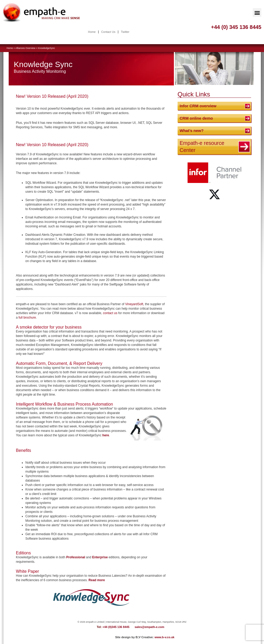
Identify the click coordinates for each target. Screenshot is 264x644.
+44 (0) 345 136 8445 (236, 27)
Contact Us (108, 32)
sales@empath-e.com (150, 627)
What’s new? (192, 131)
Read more (97, 580)
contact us (110, 313)
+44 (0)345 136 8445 (116, 627)
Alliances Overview (25, 48)
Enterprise (100, 557)
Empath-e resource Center (202, 147)
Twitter (125, 32)
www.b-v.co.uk (164, 637)
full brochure (27, 318)
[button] (257, 12)
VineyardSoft (134, 304)
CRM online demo (196, 118)
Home (92, 32)
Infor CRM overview (198, 106)
